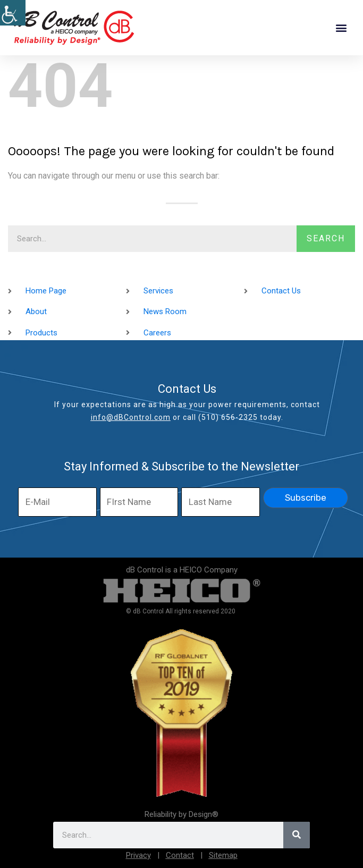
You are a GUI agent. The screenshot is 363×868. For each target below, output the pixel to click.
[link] (13, 13)
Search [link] (326, 238)
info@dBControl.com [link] (131, 417)
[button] (341, 28)
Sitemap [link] (223, 855)
